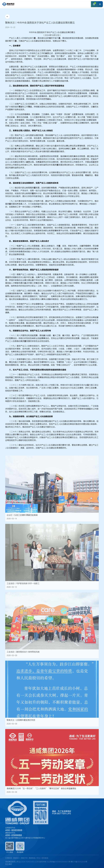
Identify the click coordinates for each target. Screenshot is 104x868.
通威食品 (32, 858)
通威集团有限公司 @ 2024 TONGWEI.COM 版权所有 (26, 862)
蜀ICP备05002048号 (79, 862)
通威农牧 (24, 858)
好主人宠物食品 (42, 858)
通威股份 (16, 858)
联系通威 (9, 864)
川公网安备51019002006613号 (58, 862)
